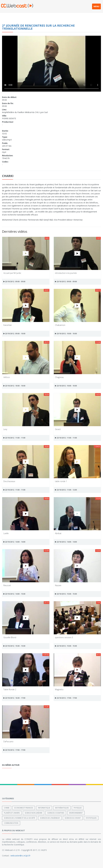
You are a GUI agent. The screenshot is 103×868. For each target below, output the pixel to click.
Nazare (58, 585)
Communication (11, 823)
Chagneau (59, 377)
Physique (78, 808)
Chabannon (60, 325)
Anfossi (7, 377)
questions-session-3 (64, 637)
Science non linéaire (34, 813)
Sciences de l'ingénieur (50, 818)
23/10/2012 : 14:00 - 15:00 (14, 594)
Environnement (76, 813)
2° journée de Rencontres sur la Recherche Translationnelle (38, 27)
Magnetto (59, 689)
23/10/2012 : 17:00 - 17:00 (66, 698)
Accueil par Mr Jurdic (12, 273)
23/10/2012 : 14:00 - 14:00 (14, 542)
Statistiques (91, 818)
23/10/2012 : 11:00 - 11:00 (14, 438)
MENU (96, 6)
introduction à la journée (66, 273)
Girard (58, 429)
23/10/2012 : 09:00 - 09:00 (14, 282)
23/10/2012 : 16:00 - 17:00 (14, 698)
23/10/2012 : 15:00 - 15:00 (66, 594)
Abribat (58, 533)
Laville (6, 533)
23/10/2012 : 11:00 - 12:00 (66, 490)
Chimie (7, 808)
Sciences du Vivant (73, 818)
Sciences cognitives (56, 813)
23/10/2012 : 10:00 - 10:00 (66, 334)
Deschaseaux (9, 481)
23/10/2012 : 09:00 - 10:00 (14, 334)
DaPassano (8, 741)
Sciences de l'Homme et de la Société (19, 818)
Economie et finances (24, 808)
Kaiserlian (8, 325)
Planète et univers (12, 813)
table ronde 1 (61, 481)
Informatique (44, 808)
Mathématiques (62, 808)
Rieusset (7, 585)
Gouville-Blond (10, 637)
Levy (5, 429)
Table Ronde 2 (10, 689)
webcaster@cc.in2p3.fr (20, 856)
